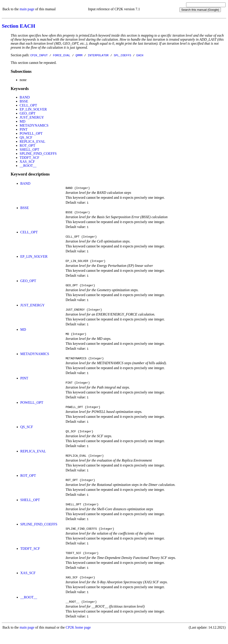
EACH (140, 55)
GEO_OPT (28, 113)
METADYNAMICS (34, 125)
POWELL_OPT (31, 133)
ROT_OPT (27, 145)
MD (23, 121)
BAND (25, 97)
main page (27, 9)
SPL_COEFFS (122, 55)
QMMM (79, 55)
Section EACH (18, 26)
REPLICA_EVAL (32, 141)
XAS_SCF (27, 162)
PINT (24, 129)
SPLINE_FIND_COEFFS (38, 154)
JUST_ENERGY (32, 117)
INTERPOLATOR (98, 55)
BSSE (24, 101)
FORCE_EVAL (62, 55)
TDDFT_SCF (29, 158)
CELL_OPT (28, 105)
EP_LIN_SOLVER (33, 109)
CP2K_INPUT (39, 55)
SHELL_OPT (29, 149)
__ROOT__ (28, 166)
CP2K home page (78, 639)
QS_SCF (26, 137)
